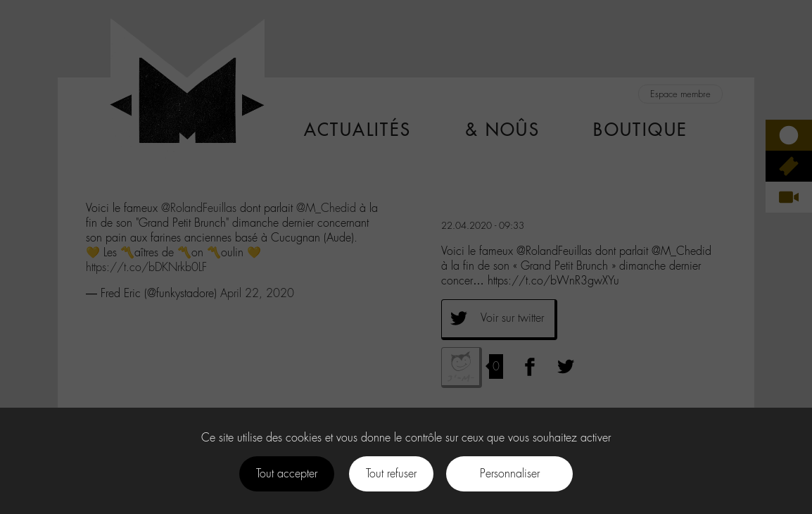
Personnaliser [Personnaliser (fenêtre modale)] (510, 474)
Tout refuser (391, 474)
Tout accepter (287, 474)
